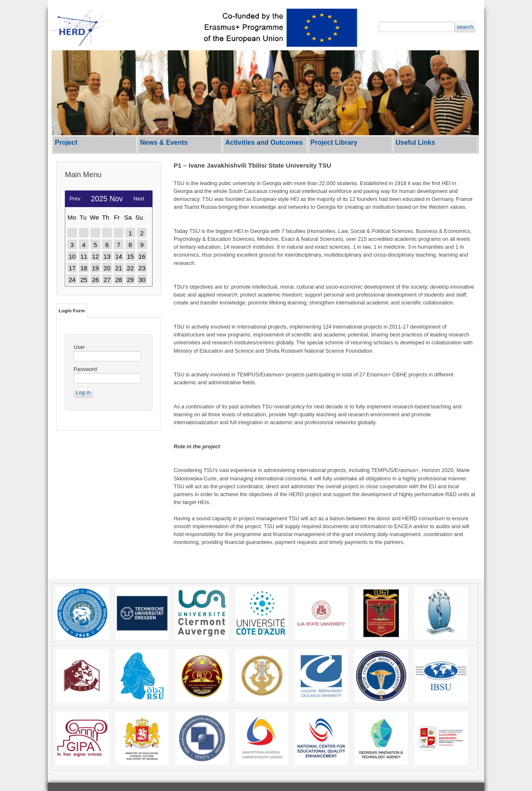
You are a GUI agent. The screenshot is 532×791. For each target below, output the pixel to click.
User (79, 347)
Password (85, 369)
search (465, 27)
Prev (75, 197)
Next (139, 197)
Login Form (72, 311)
